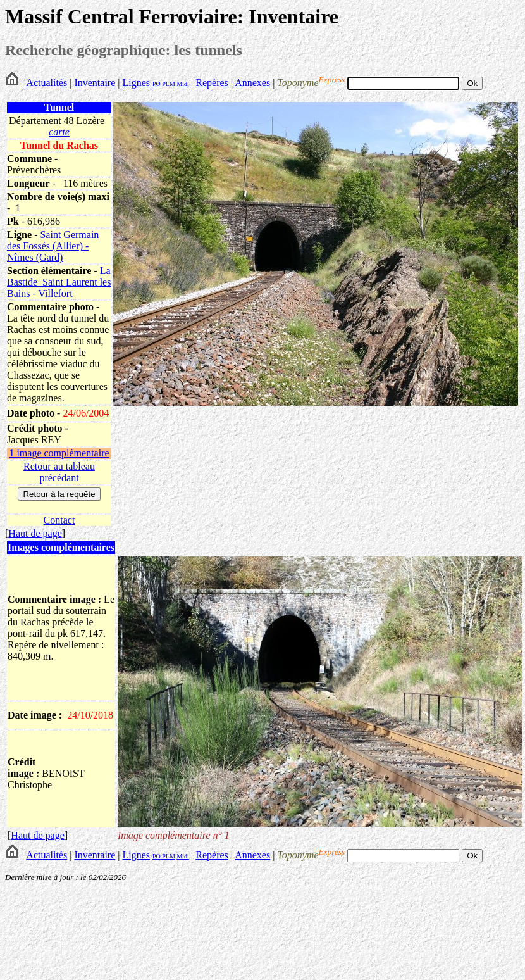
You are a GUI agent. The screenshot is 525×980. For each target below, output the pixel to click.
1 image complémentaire (59, 453)
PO (157, 84)
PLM (168, 84)
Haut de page (35, 533)
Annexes (252, 83)
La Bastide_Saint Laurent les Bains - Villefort (59, 282)
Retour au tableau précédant (59, 472)
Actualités (46, 83)
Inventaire (95, 83)
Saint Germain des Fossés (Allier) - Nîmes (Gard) (53, 246)
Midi (182, 84)
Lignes (136, 83)
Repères (212, 83)
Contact (59, 520)
